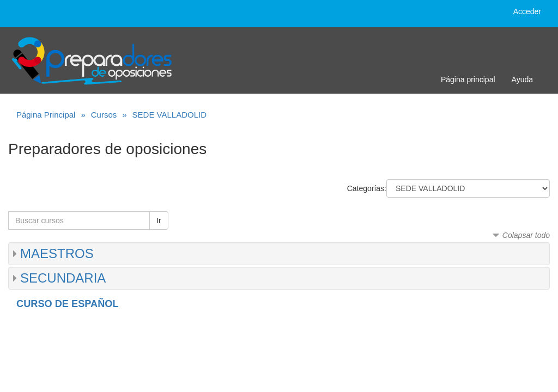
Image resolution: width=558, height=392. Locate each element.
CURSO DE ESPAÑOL (68, 304)
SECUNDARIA (63, 278)
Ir (159, 220)
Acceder (527, 11)
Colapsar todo (526, 235)
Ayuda (522, 79)
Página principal (468, 79)
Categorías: (367, 188)
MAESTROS (57, 253)
